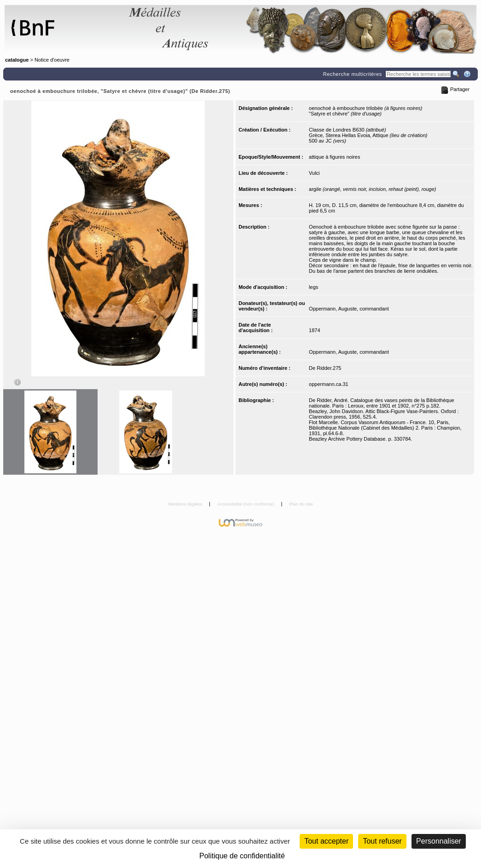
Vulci (314, 173)
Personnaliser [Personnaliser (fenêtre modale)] (439, 841)
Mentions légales (186, 504)
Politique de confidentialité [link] (242, 856)
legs (313, 287)
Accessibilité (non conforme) (246, 504)
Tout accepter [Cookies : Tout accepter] (326, 841)
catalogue (17, 60)
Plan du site (301, 504)
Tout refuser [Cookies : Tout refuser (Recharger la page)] (382, 841)
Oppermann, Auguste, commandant (349, 309)
